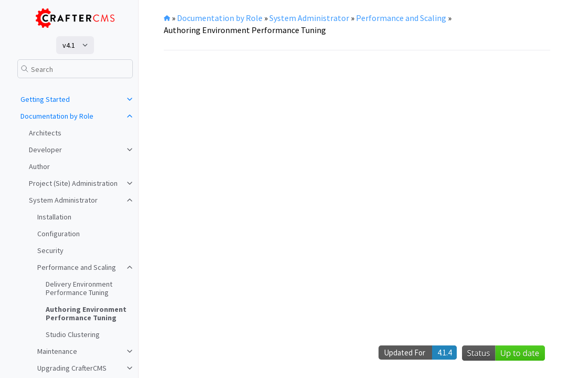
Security (50, 250)
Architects (45, 133)
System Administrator (63, 200)
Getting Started (45, 99)
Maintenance (57, 351)
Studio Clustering (73, 334)
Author (39, 166)
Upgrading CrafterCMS (72, 368)
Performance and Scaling (77, 267)
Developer (45, 150)
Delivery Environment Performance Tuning (79, 288)
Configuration (59, 234)
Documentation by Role (57, 116)
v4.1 (69, 45)
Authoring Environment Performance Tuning (86, 313)
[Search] (75, 69)
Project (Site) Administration (73, 183)
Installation (54, 217)
